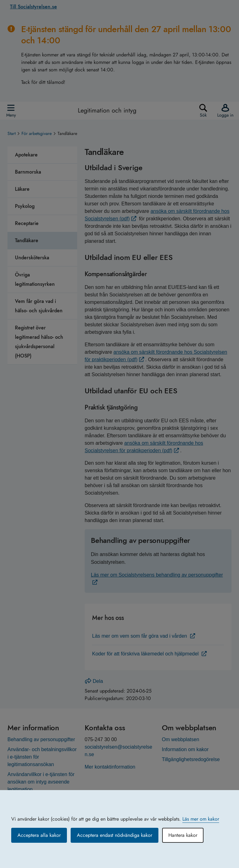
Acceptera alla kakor (39, 835)
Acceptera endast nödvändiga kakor (115, 835)
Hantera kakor (183, 835)
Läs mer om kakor (201, 819)
